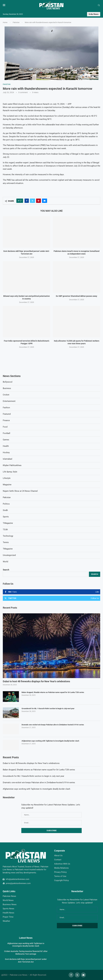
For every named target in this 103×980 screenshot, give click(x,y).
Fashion (6, 408)
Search (6, 570)
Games (6, 440)
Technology (8, 536)
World (5, 562)
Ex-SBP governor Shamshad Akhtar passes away (77, 296)
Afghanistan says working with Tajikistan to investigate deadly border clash (50, 741)
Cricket (6, 395)
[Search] (99, 5)
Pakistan (16, 22)
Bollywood (8, 382)
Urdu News (94, 14)
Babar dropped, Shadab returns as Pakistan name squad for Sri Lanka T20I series (53, 692)
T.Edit (5, 530)
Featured (7, 414)
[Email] (83, 975)
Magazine (7, 485)
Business (7, 388)
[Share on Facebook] (27, 201)
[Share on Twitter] (32, 201)
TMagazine (8, 549)
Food (5, 427)
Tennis (6, 542)
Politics (6, 504)
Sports (6, 517)
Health (6, 446)
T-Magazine (8, 523)
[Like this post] (21, 201)
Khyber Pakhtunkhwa (12, 465)
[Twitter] (77, 975)
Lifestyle (7, 478)
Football (7, 433)
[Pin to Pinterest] (38, 201)
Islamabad (7, 459)
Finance (6, 420)
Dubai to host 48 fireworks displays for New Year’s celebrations (36, 681)
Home (5, 22)
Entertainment (9, 401)
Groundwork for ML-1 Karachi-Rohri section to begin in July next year (48, 708)
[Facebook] (71, 975)
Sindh (5, 510)
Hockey (6, 452)
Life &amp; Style (10, 472)
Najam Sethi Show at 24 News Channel (20, 491)
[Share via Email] (45, 201)
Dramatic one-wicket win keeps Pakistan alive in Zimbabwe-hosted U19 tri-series (53, 725)
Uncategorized (9, 555)
